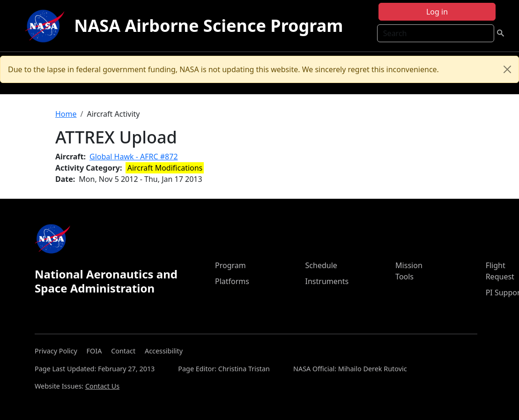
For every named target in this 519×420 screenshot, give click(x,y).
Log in (437, 12)
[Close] (507, 69)
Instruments (327, 281)
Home (66, 114)
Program (230, 265)
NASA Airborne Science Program (208, 26)
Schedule (321, 265)
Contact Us (102, 386)
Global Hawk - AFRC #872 (134, 157)
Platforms (232, 281)
